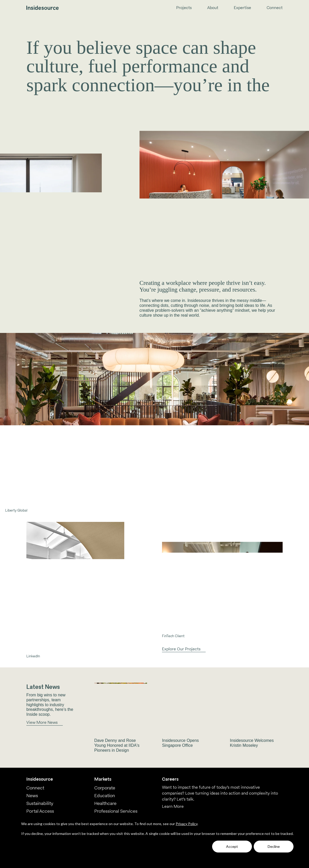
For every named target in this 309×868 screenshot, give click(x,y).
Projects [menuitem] (184, 8)
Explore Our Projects (181, 649)
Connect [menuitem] (275, 8)
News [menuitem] (32, 795)
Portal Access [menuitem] (40, 811)
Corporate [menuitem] (105, 788)
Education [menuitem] (105, 795)
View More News (42, 722)
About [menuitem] (213, 8)
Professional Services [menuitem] (116, 811)
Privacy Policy (187, 824)
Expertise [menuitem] (242, 8)
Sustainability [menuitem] (40, 803)
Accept (232, 846)
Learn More (173, 806)
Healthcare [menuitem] (105, 803)
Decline (274, 846)
